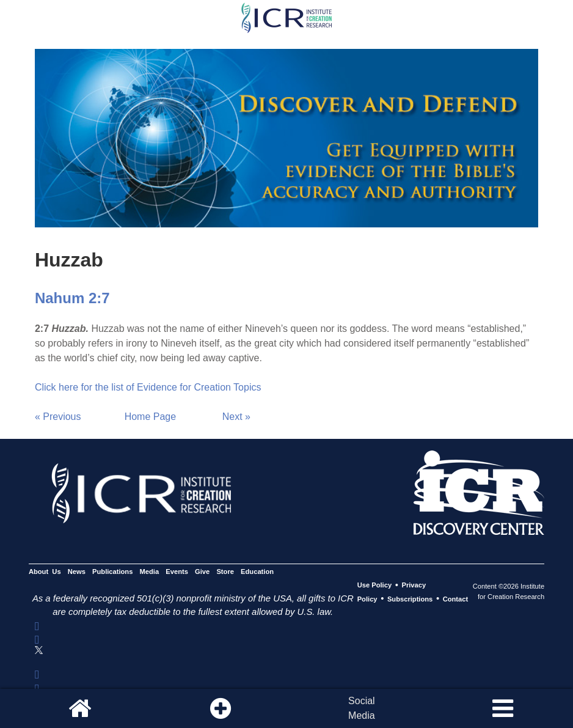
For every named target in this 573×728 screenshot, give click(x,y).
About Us (45, 572)
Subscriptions (410, 599)
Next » (236, 417)
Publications (112, 572)
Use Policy (374, 586)
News (77, 572)
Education (257, 572)
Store (225, 572)
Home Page (151, 417)
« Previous (58, 417)
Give (202, 572)
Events (177, 572)
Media (150, 572)
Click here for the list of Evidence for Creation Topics (148, 387)
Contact (456, 599)
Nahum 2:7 (72, 298)
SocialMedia (362, 708)
